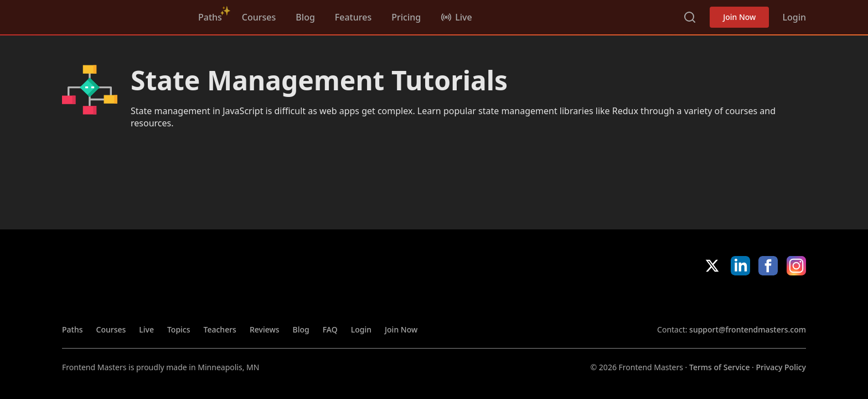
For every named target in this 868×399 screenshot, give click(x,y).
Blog (305, 17)
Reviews (265, 329)
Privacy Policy (781, 367)
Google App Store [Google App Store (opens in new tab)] (769, 300)
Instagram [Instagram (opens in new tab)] (796, 266)
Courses (259, 17)
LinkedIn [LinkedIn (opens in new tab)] (740, 266)
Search (690, 17)
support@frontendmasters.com (748, 329)
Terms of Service (719, 367)
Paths (210, 17)
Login (794, 17)
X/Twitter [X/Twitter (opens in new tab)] (712, 266)
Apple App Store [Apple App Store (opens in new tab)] (689, 300)
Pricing (406, 17)
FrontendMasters (120, 15)
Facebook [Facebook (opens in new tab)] (768, 266)
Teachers (220, 329)
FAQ (330, 329)
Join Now (739, 17)
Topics (179, 329)
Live (146, 329)
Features (353, 17)
